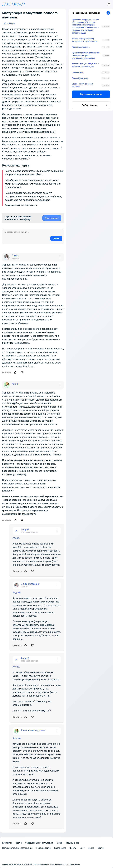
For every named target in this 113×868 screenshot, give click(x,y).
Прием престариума (81, 47)
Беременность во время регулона (82, 85)
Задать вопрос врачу (91, 94)
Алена (16, 538)
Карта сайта (60, 848)
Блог (82, 848)
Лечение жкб (78, 72)
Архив (91, 848)
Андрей (17, 592)
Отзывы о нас (72, 843)
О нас (59, 843)
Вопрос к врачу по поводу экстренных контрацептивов (84, 40)
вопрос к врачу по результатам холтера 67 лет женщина (85, 65)
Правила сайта (43, 848)
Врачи (19, 843)
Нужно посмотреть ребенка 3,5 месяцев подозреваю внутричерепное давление (85, 55)
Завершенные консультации (39, 843)
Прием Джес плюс (80, 78)
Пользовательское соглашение (17, 848)
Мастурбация (9, 23)
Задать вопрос (52, 218)
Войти (101, 848)
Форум (73, 848)
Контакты (7, 843)
